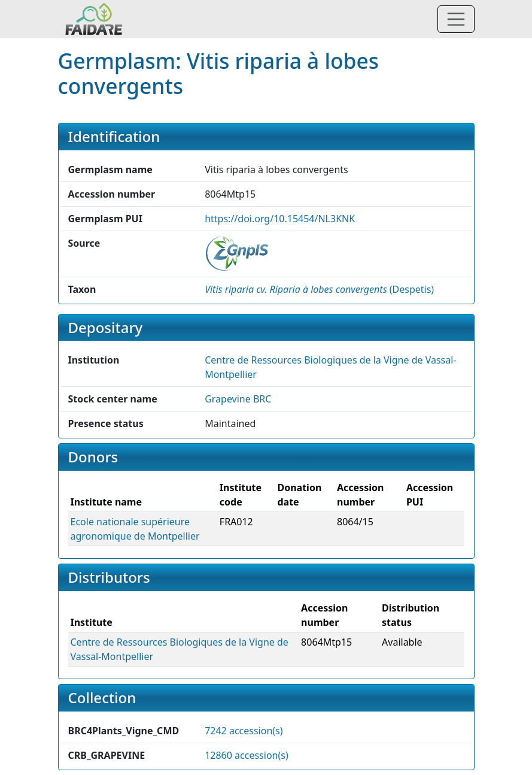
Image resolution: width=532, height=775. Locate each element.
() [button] (319, 289)
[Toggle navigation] (456, 19)
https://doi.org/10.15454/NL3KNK (280, 219)
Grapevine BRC (238, 399)
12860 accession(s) (247, 755)
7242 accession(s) (244, 731)
